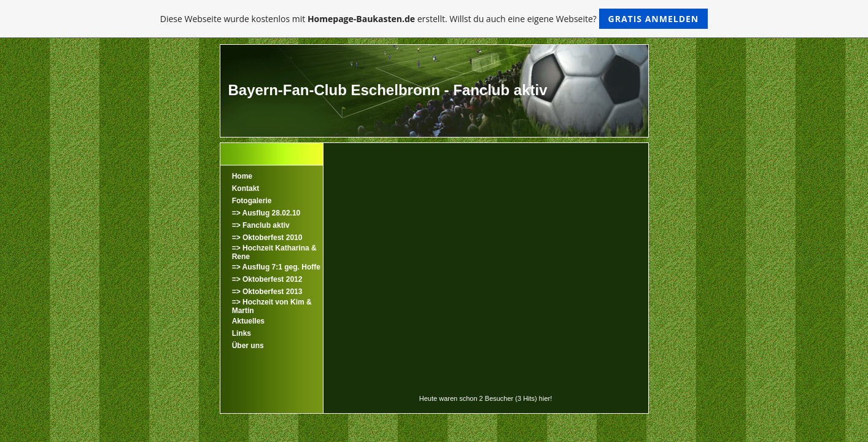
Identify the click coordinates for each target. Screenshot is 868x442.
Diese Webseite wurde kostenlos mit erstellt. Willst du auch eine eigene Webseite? (434, 19)
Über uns (248, 346)
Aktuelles (248, 321)
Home (242, 176)
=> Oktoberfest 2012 (267, 279)
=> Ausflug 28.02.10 (266, 213)
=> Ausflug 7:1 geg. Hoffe (276, 267)
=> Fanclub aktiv (261, 225)
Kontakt (246, 188)
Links (242, 333)
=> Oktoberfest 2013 (267, 292)
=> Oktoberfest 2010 (267, 238)
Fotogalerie (252, 201)
